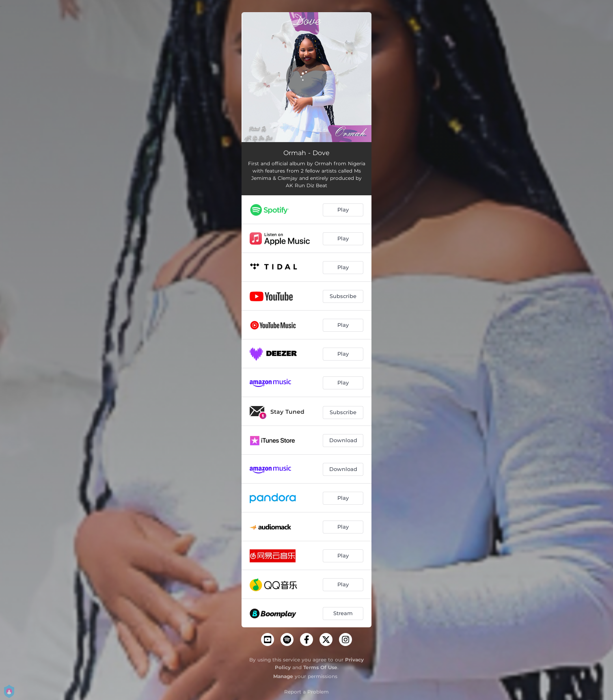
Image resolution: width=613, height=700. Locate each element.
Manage (283, 676)
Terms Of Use (320, 667)
